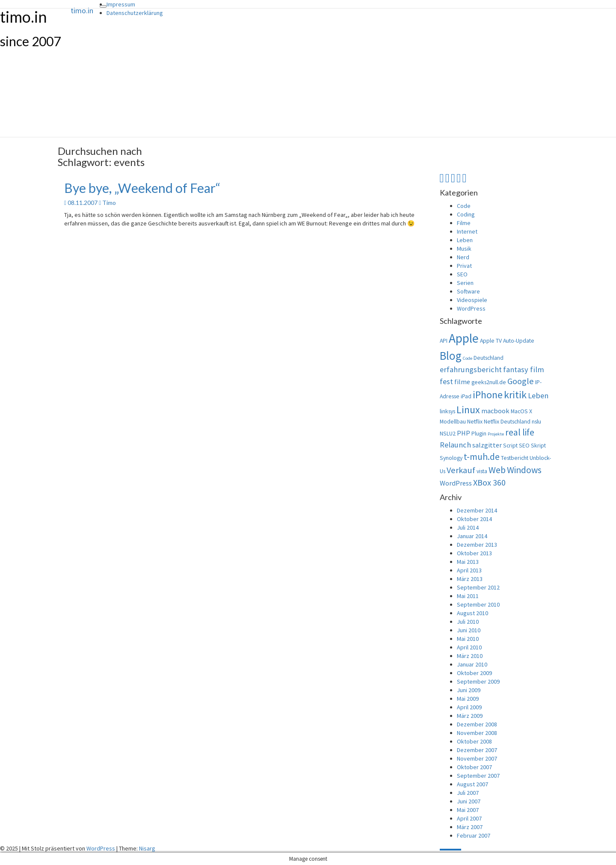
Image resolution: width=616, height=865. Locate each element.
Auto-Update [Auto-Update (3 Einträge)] (519, 341)
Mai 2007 (468, 810)
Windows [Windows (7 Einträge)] (524, 470)
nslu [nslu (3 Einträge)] (536, 421)
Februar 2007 (474, 835)
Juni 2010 (469, 630)
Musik (464, 249)
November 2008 (477, 733)
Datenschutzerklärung (135, 13)
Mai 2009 (468, 699)
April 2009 (469, 707)
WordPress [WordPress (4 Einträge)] (456, 483)
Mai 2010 (468, 639)
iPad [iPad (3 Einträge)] (466, 396)
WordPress (471, 308)
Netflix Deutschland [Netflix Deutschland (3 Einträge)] (507, 421)
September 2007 (478, 776)
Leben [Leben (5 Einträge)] (538, 395)
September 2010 (478, 604)
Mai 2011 (468, 596)
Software (468, 291)
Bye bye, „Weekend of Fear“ (142, 188)
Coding (466, 214)
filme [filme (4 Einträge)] (462, 382)
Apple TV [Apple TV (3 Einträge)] (491, 341)
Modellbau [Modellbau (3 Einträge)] (453, 421)
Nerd (463, 257)
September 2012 (478, 587)
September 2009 (478, 681)
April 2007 (469, 818)
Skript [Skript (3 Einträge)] (538, 445)
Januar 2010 (472, 664)
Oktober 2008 (474, 741)
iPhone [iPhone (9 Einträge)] (488, 395)
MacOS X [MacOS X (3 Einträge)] (521, 411)
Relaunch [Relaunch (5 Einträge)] (455, 445)
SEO (462, 274)
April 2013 (469, 570)
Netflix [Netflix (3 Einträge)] (475, 421)
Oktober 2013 (474, 553)
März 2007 (470, 827)
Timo (109, 203)
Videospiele (472, 300)
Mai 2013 (468, 562)
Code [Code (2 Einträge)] (468, 358)
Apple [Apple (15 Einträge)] (464, 338)
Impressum (121, 4)
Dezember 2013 (477, 545)
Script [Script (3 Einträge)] (510, 445)
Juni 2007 (469, 801)
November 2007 (477, 758)
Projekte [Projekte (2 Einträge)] (496, 434)
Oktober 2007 (474, 767)
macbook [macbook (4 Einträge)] (495, 411)
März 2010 (470, 656)
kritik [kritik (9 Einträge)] (515, 395)
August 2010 (472, 613)
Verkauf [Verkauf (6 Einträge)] (461, 470)
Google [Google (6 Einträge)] (521, 381)
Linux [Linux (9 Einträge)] (468, 410)
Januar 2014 (472, 536)
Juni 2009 (469, 690)
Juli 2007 (468, 793)
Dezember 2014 (477, 510)
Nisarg (147, 848)
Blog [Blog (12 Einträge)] (451, 355)
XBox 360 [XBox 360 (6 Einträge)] (489, 483)
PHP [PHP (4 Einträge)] (463, 433)
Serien (465, 283)
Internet (467, 231)
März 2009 (470, 716)
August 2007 (472, 784)
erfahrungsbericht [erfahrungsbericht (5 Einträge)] (471, 369)
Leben (465, 240)
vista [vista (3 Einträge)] (482, 471)
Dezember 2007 (477, 750)
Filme (464, 223)
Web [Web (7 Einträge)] (497, 470)
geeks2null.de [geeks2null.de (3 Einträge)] (489, 382)
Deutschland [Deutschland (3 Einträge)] (489, 358)
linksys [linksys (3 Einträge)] (447, 411)
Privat (464, 266)
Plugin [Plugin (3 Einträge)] (479, 433)
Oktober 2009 (474, 673)
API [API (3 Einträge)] (444, 341)
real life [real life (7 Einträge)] (520, 432)
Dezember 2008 (477, 724)
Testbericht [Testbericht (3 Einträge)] (515, 458)
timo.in (82, 10)
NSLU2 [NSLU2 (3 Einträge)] (448, 433)
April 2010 (469, 647)
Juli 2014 (468, 527)
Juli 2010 (468, 622)
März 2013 (470, 579)
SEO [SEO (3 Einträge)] (524, 445)
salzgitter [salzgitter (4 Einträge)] (487, 445)
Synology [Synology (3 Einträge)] (451, 458)
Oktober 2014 (474, 519)
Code (464, 206)
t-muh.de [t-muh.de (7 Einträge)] (482, 457)
